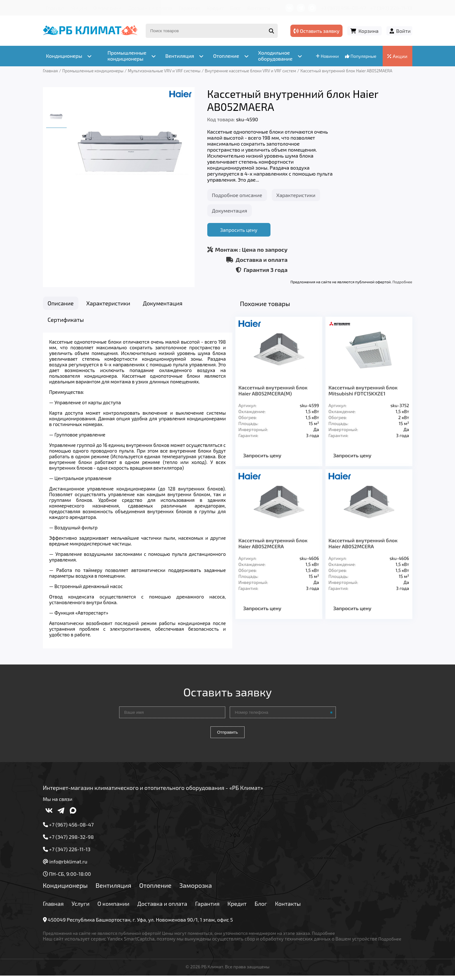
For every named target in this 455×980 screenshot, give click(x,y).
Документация (230, 210)
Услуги (79, 8)
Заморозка (196, 889)
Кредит (215, 8)
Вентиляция (113, 889)
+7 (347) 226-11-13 (391, 8)
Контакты (259, 8)
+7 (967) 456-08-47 (344, 8)
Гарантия (189, 8)
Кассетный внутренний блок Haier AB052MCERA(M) (273, 390)
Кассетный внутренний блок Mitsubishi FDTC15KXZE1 (363, 390)
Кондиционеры (65, 889)
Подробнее (402, 282)
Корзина (368, 31)
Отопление (155, 889)
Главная (55, 8)
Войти (403, 31)
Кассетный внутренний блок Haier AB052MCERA (273, 543)
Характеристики (296, 195)
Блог (236, 8)
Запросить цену (239, 230)
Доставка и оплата (150, 8)
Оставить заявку (316, 31)
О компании (107, 8)
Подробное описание (237, 195)
